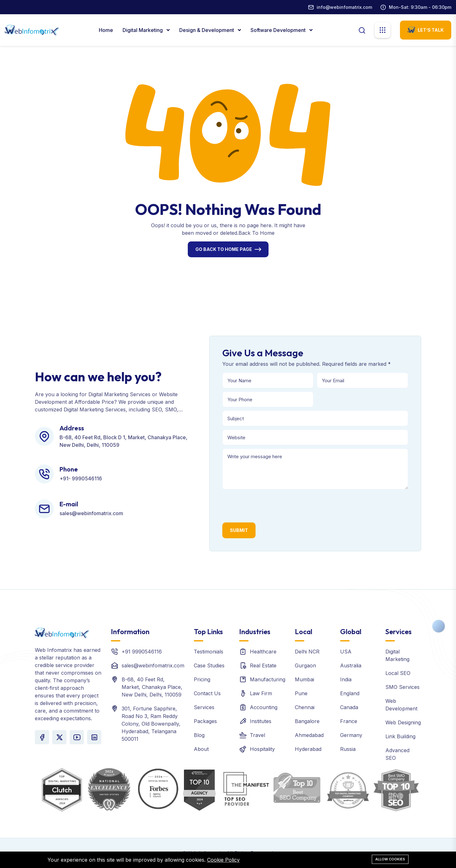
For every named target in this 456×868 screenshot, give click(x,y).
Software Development (279, 30)
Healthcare (263, 652)
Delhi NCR (307, 652)
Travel (257, 735)
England (350, 693)
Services (204, 707)
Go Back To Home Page (224, 249)
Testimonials (209, 652)
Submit (239, 530)
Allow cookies (390, 859)
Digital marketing (143, 30)
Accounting (264, 707)
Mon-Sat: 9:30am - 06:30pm (420, 7)
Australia (351, 665)
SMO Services (402, 687)
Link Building (400, 736)
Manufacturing (268, 679)
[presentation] (270, 505)
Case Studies (209, 665)
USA (346, 652)
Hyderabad (308, 749)
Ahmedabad (309, 735)
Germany (351, 735)
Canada (349, 707)
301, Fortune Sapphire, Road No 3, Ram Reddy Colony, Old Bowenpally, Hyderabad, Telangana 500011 (151, 724)
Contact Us (207, 693)
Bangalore (307, 721)
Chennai (305, 707)
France (349, 721)
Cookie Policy (223, 860)
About (201, 749)
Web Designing (403, 722)
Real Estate (263, 665)
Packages (205, 721)
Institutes (261, 721)
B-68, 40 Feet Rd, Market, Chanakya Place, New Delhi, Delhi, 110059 (152, 687)
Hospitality (262, 749)
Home (106, 30)
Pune (301, 693)
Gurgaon (305, 665)
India (346, 679)
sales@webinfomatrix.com (153, 665)
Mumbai (304, 679)
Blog (199, 735)
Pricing (202, 679)
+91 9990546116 (142, 652)
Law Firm (261, 693)
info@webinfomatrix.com (344, 7)
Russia (348, 749)
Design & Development (207, 30)
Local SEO (398, 673)
